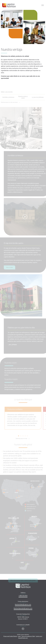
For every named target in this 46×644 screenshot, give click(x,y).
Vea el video (10, 269)
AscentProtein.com (23, 638)
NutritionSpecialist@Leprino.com (23, 608)
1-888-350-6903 (23, 596)
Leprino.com (39, 636)
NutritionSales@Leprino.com (23, 604)
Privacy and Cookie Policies (10, 636)
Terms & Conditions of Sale (28, 636)
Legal (19, 636)
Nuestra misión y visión (23, 99)
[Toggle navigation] (43, 5)
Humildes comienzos (8, 99)
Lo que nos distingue (38, 99)
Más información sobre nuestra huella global (23, 582)
